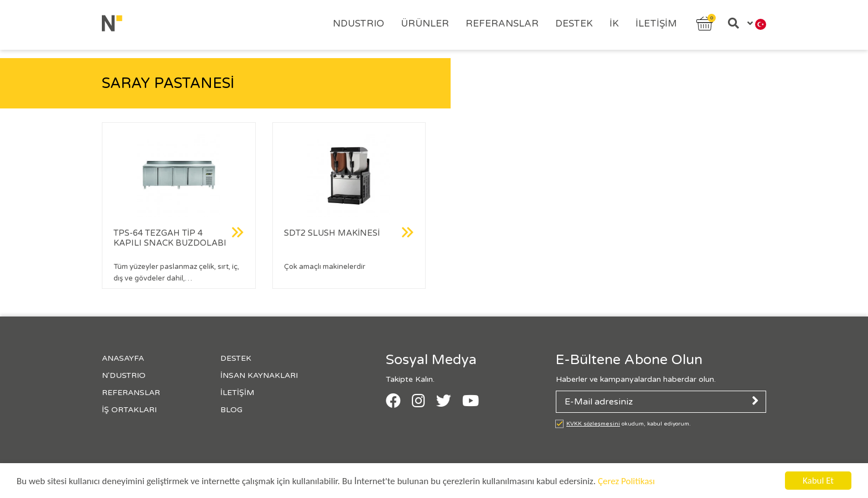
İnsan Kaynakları (259, 375)
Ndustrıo (358, 24)
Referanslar (502, 24)
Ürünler (425, 24)
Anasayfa (123, 358)
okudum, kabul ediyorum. (629, 424)
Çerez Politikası (626, 481)
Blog (231, 410)
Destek (574, 24)
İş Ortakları (129, 410)
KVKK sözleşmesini (593, 424)
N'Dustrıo (124, 375)
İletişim (656, 24)
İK (614, 24)
